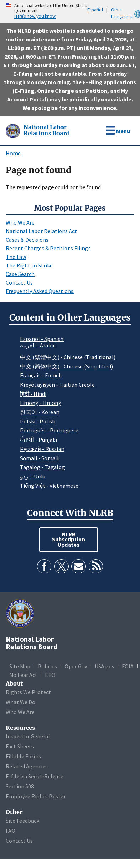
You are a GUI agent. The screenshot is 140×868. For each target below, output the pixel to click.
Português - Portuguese (49, 430)
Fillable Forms (23, 756)
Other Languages (126, 13)
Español (95, 10)
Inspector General (28, 736)
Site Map (20, 666)
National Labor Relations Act (41, 231)
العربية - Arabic (38, 346)
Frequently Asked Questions (40, 291)
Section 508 (20, 786)
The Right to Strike (29, 265)
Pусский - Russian (42, 449)
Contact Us (19, 282)
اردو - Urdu (33, 476)
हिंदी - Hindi (33, 394)
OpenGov (76, 666)
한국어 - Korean (40, 412)
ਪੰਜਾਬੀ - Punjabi (39, 440)
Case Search (20, 274)
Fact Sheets (20, 746)
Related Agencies (27, 766)
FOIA (128, 666)
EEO (50, 675)
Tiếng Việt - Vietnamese (49, 486)
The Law (16, 257)
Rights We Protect (28, 692)
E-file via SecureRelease (35, 776)
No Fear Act (23, 675)
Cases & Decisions (27, 240)
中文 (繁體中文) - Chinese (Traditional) (68, 357)
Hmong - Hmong (41, 403)
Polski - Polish (38, 421)
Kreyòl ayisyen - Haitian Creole (57, 385)
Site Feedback (22, 821)
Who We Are (20, 222)
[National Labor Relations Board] (14, 130)
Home (13, 153)
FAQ (11, 831)
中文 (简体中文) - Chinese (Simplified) (66, 366)
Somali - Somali (39, 458)
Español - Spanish (42, 339)
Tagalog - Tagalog (42, 467)
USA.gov (104, 666)
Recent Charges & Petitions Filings (48, 248)
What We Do (21, 702)
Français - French (41, 375)
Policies (47, 666)
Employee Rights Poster (36, 796)
